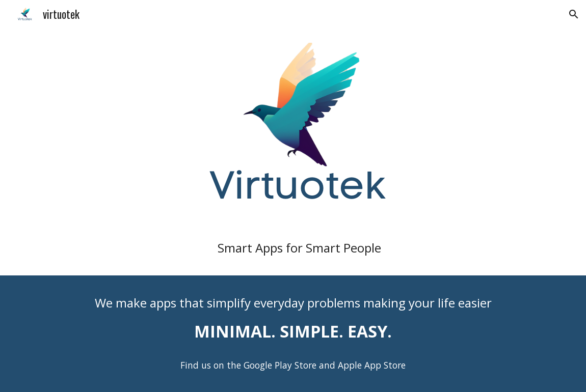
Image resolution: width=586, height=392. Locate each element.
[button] (574, 14)
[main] (293, 248)
